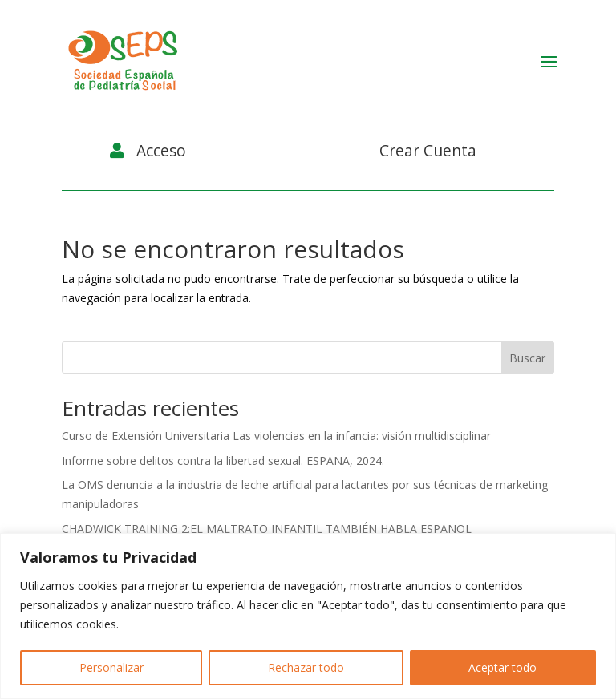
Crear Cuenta (428, 150)
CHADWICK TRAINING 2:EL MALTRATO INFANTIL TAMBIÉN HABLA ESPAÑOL (267, 529)
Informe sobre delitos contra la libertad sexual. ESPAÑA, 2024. (223, 461)
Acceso (161, 150)
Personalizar (111, 667)
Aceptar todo (503, 667)
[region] (308, 616)
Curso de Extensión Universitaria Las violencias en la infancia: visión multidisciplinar (276, 436)
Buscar (527, 358)
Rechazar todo (306, 667)
